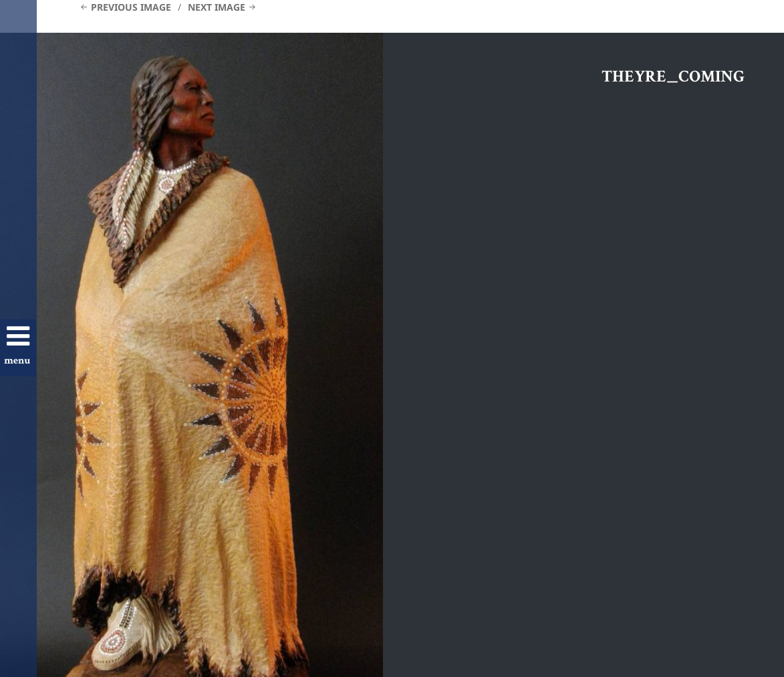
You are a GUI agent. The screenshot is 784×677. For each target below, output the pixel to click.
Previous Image (131, 7)
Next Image (217, 7)
